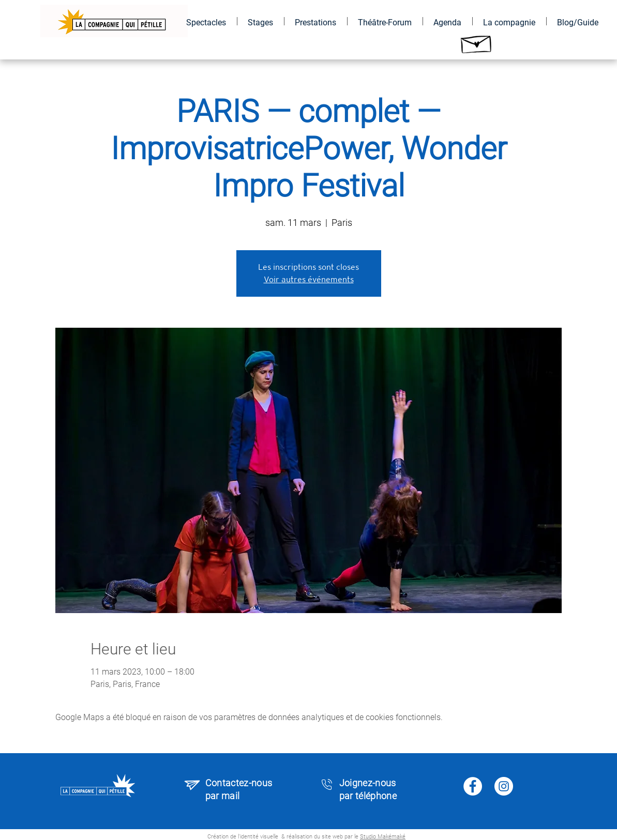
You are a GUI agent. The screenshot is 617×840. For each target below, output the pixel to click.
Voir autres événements (309, 279)
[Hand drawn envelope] (477, 42)
